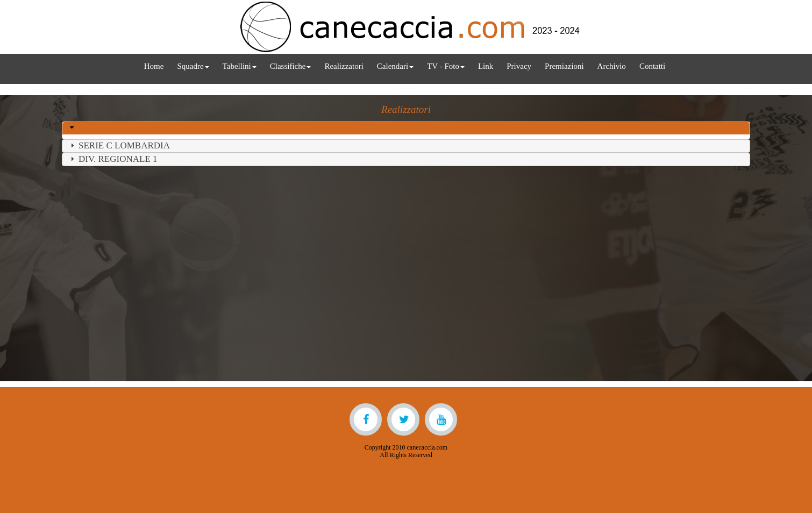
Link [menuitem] (486, 66)
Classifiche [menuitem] (291, 66)
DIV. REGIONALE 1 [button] (113, 159)
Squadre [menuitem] (193, 66)
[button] (73, 128)
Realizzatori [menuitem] (344, 66)
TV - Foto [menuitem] (446, 66)
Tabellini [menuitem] (240, 66)
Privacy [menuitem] (519, 66)
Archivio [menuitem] (612, 66)
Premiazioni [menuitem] (564, 66)
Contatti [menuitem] (652, 66)
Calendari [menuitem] (395, 66)
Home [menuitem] (154, 66)
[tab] (406, 128)
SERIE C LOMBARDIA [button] (119, 145)
